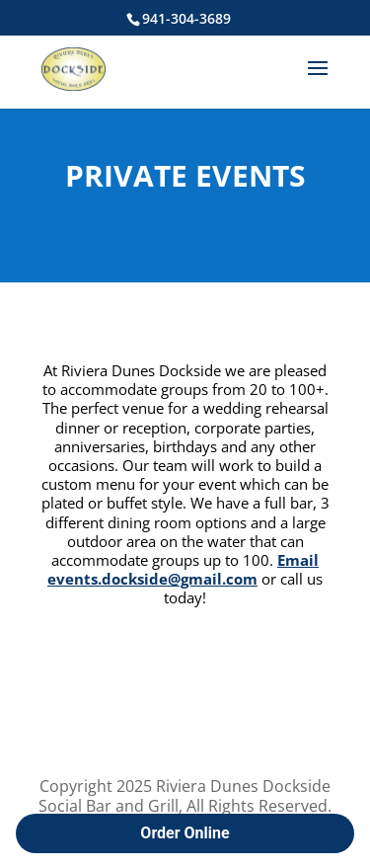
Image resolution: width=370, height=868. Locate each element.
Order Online (185, 833)
